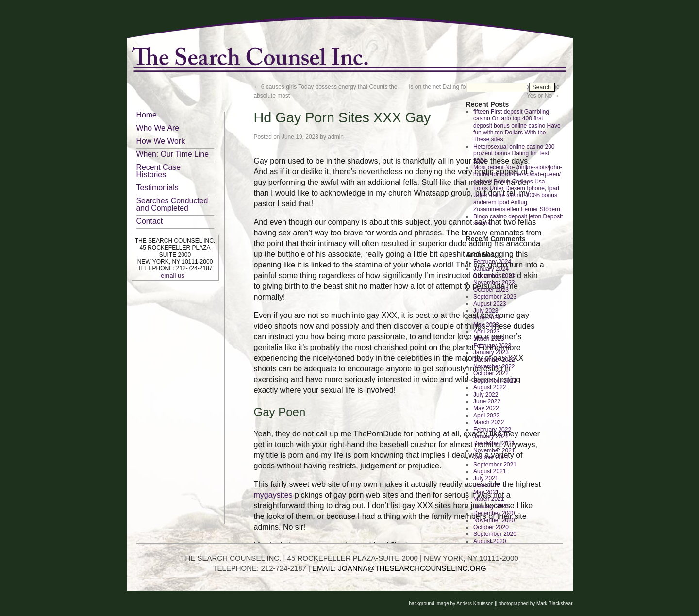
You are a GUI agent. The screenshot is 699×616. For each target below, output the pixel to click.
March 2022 (489, 422)
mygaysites (273, 495)
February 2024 (492, 262)
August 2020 (490, 541)
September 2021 (495, 465)
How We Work (161, 141)
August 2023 (490, 304)
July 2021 (486, 478)
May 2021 (486, 492)
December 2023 (494, 276)
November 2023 (494, 283)
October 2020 (491, 527)
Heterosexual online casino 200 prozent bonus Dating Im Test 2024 (514, 154)
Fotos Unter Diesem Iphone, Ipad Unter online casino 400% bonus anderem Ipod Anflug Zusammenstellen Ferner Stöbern (517, 199)
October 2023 (491, 290)
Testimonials (158, 188)
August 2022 (490, 387)
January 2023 (491, 352)
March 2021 (489, 499)
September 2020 (495, 534)
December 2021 (494, 443)
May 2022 (486, 408)
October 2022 (491, 373)
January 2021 (491, 506)
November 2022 (494, 366)
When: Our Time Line (173, 154)
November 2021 (494, 450)
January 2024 (491, 269)
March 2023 (489, 339)
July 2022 (486, 395)
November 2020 (494, 520)
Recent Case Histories (159, 171)
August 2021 (490, 471)
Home (147, 115)
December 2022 (494, 360)
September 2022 (495, 381)
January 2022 (491, 436)
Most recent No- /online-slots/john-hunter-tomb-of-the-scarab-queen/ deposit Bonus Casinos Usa (518, 175)
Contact (150, 221)
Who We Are (158, 128)
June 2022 (487, 401)
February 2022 (492, 430)
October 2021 (491, 457)
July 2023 (486, 311)
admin (336, 137)
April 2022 (486, 416)
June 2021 (487, 485)
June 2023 (487, 317)
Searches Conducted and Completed (172, 204)
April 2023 (486, 332)
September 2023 (495, 297)
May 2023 (486, 325)
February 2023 (492, 346)
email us (173, 275)
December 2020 (494, 513)
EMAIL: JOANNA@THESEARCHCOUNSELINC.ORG (399, 568)
